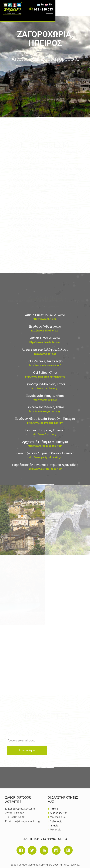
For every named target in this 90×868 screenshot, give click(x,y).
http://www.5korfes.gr (45, 434)
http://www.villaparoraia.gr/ (45, 365)
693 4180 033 (59, 4)
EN (85, 5)
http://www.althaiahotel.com (45, 342)
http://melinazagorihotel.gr (45, 411)
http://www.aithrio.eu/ (45, 319)
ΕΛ (77, 5)
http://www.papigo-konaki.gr (45, 457)
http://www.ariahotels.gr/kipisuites (45, 377)
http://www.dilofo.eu (45, 354)
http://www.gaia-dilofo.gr (45, 331)
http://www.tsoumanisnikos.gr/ (45, 423)
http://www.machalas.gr (45, 388)
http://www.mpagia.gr (45, 400)
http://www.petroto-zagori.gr (45, 469)
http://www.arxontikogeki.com (45, 446)
